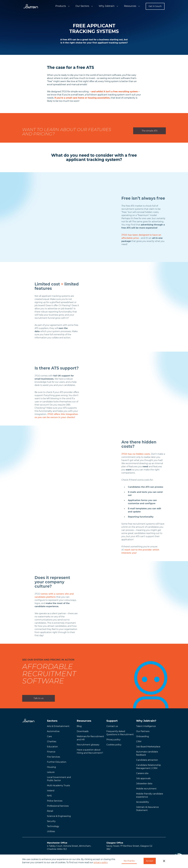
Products (61, 6)
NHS (49, 796)
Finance (51, 752)
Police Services (55, 801)
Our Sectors (82, 6)
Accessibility (143, 802)
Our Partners (143, 731)
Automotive (53, 731)
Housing (51, 767)
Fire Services (54, 757)
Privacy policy (113, 740)
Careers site (142, 773)
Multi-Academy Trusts (58, 785)
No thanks (129, 861)
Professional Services (58, 806)
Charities (52, 742)
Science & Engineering (59, 816)
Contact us (112, 726)
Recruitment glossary (88, 745)
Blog (79, 726)
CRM (139, 742)
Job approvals (143, 778)
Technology (53, 826)
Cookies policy (114, 745)
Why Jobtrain (107, 6)
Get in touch (155, 6)
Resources (130, 6)
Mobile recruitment (146, 789)
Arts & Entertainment (58, 726)
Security (51, 821)
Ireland (51, 791)
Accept (150, 861)
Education (52, 747)
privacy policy (101, 862)
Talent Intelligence (146, 726)
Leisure (51, 772)
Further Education (57, 762)
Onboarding (143, 736)
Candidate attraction (147, 760)
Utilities (51, 831)
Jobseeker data (144, 784)
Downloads (83, 731)
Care (49, 736)
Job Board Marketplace (148, 747)
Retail (50, 811)
